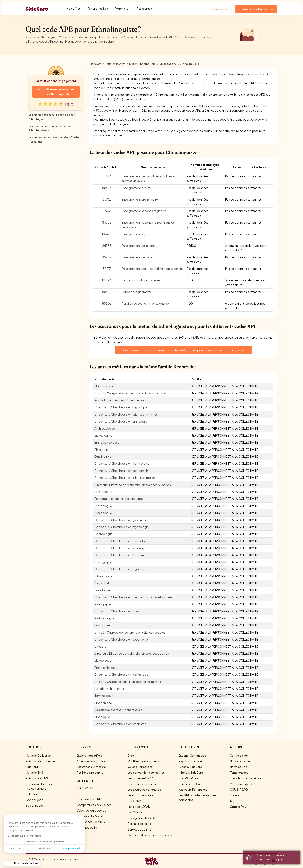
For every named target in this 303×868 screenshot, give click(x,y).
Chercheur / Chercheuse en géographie (121, 639)
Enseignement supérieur (138, 234)
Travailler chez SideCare (246, 778)
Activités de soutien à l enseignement (146, 303)
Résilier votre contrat (91, 773)
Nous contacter (240, 761)
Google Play (238, 807)
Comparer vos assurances (94, 805)
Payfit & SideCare (190, 761)
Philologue (102, 450)
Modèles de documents (143, 761)
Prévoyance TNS (37, 778)
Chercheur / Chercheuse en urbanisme (120, 724)
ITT (79, 793)
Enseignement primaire (137, 257)
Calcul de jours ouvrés (91, 810)
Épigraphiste (103, 583)
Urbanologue (103, 513)
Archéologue (103, 506)
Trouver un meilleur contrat (256, 9)
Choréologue (103, 534)
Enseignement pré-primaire (140, 199)
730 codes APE (104, 110)
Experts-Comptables (192, 756)
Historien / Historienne (109, 689)
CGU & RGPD (239, 790)
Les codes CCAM (139, 807)
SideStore (32, 794)
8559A (107, 280)
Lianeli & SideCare (191, 784)
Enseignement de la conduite (141, 246)
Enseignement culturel (136, 188)
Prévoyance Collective (41, 761)
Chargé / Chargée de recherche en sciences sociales (130, 632)
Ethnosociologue (106, 668)
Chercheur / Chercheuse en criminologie (122, 541)
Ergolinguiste (103, 457)
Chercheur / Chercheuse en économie (120, 555)
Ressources (144, 9)
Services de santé (140, 829)
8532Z (107, 222)
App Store (237, 801)
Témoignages (239, 773)
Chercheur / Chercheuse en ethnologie (121, 421)
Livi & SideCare (189, 778)
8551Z (107, 176)
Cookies (235, 795)
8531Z (107, 211)
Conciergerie (34, 800)
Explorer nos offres (89, 756)
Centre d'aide (239, 756)
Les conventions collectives (146, 773)
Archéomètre (103, 492)
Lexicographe (103, 562)
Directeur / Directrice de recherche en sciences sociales (132, 653)
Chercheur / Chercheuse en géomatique (121, 520)
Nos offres (74, 9)
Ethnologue (102, 717)
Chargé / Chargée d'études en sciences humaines (128, 682)
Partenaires (122, 9)
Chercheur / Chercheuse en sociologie (120, 548)
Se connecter (219, 9)
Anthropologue (105, 428)
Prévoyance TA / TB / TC (93, 822)
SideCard (32, 767)
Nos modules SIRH (89, 799)
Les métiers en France (142, 784)
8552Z (107, 188)
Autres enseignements (137, 292)
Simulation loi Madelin (91, 816)
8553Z (107, 246)
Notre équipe (238, 767)
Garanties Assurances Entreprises (150, 835)
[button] (22, 864)
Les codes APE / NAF (141, 778)
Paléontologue (104, 618)
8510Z (107, 199)
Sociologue (102, 590)
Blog (131, 756)
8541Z (107, 269)
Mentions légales (241, 784)
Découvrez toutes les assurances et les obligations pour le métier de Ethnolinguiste (183, 350)
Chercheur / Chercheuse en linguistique (121, 407)
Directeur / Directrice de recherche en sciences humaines (133, 485)
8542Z (107, 234)
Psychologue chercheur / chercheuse (119, 400)
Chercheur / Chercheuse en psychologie (122, 527)
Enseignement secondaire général (144, 211)
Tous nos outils (87, 827)
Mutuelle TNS (34, 773)
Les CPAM (134, 801)
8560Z (107, 303)
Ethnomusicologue (107, 442)
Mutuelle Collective (38, 756)
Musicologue (103, 660)
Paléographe (103, 604)
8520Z (107, 257)
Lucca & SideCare (190, 767)
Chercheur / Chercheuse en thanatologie (122, 463)
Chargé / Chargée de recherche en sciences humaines (131, 393)
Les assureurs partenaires (144, 790)
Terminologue (104, 696)
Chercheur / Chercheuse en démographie (122, 471)
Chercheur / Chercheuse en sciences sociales (125, 478)
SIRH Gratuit (85, 788)
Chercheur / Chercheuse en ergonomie (121, 569)
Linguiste (100, 647)
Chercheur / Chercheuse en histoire (118, 611)
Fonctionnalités (98, 9)
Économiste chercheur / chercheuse (119, 499)
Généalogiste (103, 435)
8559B (107, 292)
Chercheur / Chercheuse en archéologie (121, 675)
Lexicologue (103, 625)
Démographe (103, 576)
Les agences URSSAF (142, 818)
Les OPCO (135, 812)
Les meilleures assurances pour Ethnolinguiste (56, 92)
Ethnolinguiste (104, 386)
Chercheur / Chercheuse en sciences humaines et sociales (133, 597)
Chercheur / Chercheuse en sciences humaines (126, 414)
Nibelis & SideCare (191, 773)
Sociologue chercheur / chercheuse (118, 710)
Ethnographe (103, 703)
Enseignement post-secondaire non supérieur (152, 269)
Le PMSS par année (141, 795)
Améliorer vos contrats (92, 761)
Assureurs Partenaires (193, 790)
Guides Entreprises (140, 767)
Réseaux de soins (139, 824)
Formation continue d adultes (141, 280)
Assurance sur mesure (91, 767)
